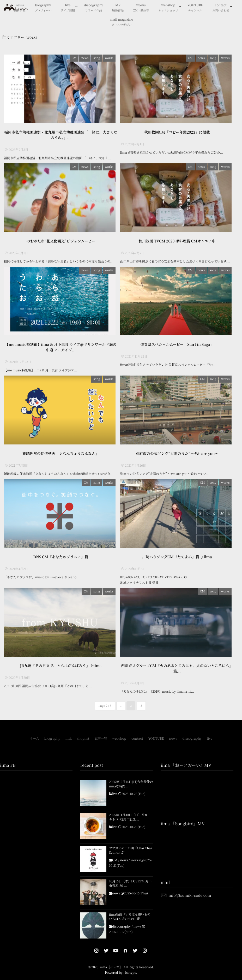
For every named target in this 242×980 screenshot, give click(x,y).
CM (76, 58)
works (141, 8)
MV (118, 8)
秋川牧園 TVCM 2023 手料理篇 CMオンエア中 (177, 244)
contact (221, 8)
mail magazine (122, 22)
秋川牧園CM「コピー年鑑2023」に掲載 (177, 134)
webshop (168, 8)
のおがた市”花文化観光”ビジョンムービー (61, 244)
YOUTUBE (195, 8)
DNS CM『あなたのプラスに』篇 (61, 563)
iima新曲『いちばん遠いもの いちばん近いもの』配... (130, 925)
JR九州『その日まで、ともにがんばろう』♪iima (61, 674)
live (68, 8)
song (99, 58)
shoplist (83, 746)
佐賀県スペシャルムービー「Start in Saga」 (177, 349)
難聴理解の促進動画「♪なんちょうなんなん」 (61, 459)
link (69, 746)
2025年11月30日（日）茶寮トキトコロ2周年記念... (130, 825)
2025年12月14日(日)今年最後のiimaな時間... (131, 792)
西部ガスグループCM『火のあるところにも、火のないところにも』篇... (177, 676)
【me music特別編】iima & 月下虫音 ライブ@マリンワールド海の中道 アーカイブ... (61, 351)
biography (43, 8)
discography (93, 8)
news (87, 58)
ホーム (34, 746)
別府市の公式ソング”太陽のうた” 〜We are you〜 (177, 459)
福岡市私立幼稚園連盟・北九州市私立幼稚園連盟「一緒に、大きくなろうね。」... (61, 136)
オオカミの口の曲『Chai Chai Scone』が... (130, 858)
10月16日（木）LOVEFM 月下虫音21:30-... (130, 891)
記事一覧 (101, 746)
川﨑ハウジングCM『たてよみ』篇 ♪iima (177, 563)
